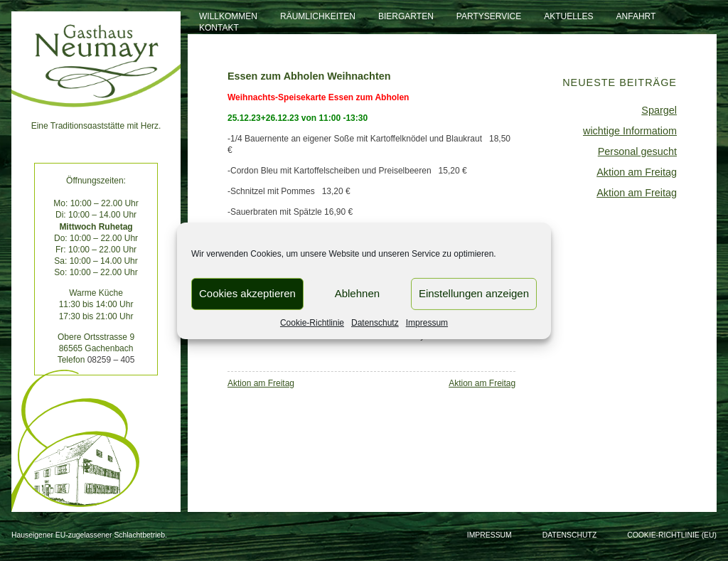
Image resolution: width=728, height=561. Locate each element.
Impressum (427, 322)
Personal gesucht (637, 151)
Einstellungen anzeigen (474, 293)
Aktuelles (568, 16)
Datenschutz (375, 322)
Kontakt (219, 28)
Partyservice (489, 16)
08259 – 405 (111, 360)
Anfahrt (636, 16)
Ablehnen (357, 293)
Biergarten (406, 16)
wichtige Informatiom (630, 131)
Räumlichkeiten (318, 16)
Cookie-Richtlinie (312, 322)
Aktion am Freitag (261, 383)
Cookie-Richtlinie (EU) (672, 535)
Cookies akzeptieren (247, 293)
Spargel (659, 110)
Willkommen (228, 16)
